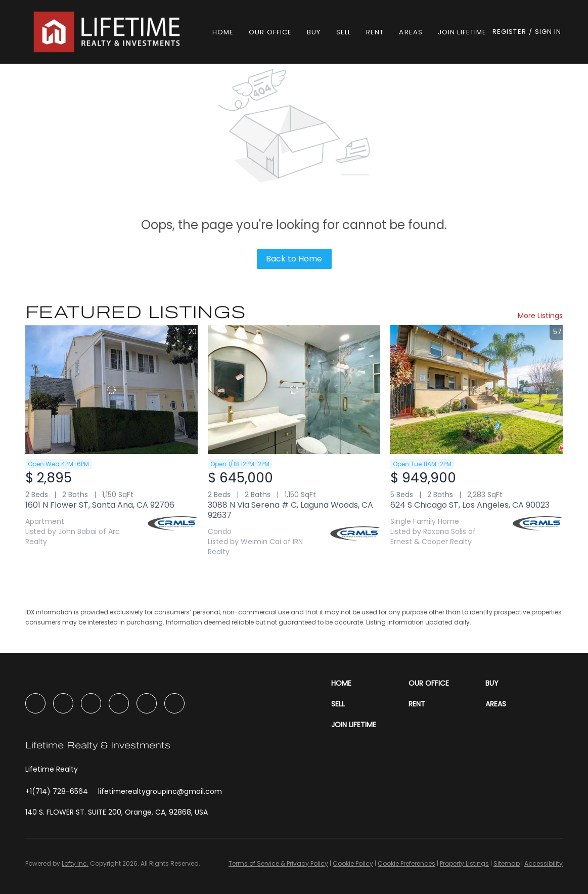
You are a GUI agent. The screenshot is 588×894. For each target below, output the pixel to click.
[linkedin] (63, 703)
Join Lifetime (462, 32)
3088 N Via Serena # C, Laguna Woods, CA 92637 (290, 510)
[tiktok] (147, 703)
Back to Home (294, 259)
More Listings (540, 316)
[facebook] (35, 703)
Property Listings (464, 863)
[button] (108, 32)
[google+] (174, 703)
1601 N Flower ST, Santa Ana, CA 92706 (100, 505)
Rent (375, 32)
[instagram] (91, 703)
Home (223, 32)
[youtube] (119, 703)
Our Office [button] (270, 32)
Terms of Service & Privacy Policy (278, 863)
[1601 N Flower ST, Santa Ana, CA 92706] (111, 390)
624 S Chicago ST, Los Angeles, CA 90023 (470, 505)
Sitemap (507, 863)
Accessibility (544, 863)
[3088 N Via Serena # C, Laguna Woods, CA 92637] (294, 390)
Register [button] (509, 32)
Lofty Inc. (75, 863)
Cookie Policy (353, 863)
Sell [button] (344, 32)
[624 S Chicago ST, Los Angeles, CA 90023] (477, 390)
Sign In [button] (548, 32)
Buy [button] (314, 32)
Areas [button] (411, 32)
